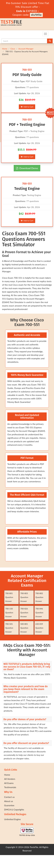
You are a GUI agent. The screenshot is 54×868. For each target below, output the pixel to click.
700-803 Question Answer (24, 597)
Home (5, 49)
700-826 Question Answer (24, 613)
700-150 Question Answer (9, 613)
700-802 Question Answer (39, 597)
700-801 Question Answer (9, 597)
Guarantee (9, 805)
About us (9, 801)
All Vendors (10, 779)
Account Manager (26, 49)
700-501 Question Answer (9, 628)
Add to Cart (27, 107)
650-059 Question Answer (39, 628)
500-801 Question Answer (24, 628)
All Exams (9, 783)
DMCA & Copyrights (14, 809)
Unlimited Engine (12, 819)
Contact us (9, 797)
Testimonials (10, 787)
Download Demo (27, 168)
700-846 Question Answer (39, 613)
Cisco (13, 49)
